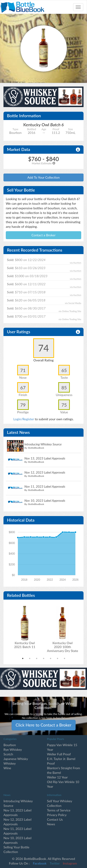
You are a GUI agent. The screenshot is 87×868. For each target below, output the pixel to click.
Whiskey (10, 763)
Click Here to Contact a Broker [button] (43, 725)
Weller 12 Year (57, 777)
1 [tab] (23, 658)
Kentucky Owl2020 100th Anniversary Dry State (62, 647)
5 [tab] (51, 658)
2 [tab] (30, 658)
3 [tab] (37, 658)
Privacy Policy (57, 815)
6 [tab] (58, 658)
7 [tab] (64, 658)
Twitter (55, 863)
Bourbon (10, 745)
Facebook (40, 863)
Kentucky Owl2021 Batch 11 (25, 645)
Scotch (8, 754)
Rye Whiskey (13, 749)
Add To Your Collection (43, 177)
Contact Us (55, 819)
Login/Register (24, 419)
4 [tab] (44, 658)
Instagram (70, 863)
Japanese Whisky (16, 759)
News (51, 824)
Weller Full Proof (59, 754)
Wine (7, 768)
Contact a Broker (44, 235)
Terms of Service (59, 810)
